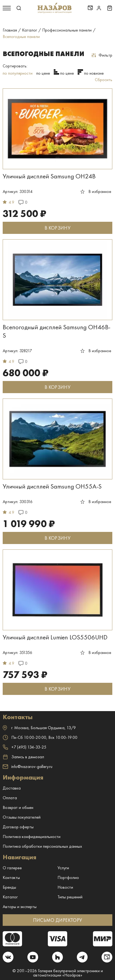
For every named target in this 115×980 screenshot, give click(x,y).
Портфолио (68, 877)
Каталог (10, 897)
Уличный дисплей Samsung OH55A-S (52, 486)
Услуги (63, 868)
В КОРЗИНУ (57, 228)
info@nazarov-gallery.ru (28, 766)
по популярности (18, 73)
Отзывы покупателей (22, 817)
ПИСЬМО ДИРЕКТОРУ (58, 920)
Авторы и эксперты (20, 907)
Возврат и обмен (18, 807)
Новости (65, 887)
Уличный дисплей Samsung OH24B (49, 176)
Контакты (11, 877)
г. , (39, 728)
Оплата (10, 798)
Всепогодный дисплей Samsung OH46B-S (57, 331)
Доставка (12, 788)
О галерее (12, 868)
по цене (43, 73)
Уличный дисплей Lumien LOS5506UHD (55, 637)
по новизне (94, 73)
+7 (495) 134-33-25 (24, 747)
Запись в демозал (23, 757)
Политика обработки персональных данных (42, 846)
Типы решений (70, 897)
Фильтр (102, 55)
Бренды (9, 887)
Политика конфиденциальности (32, 837)
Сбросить (104, 80)
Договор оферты (18, 827)
